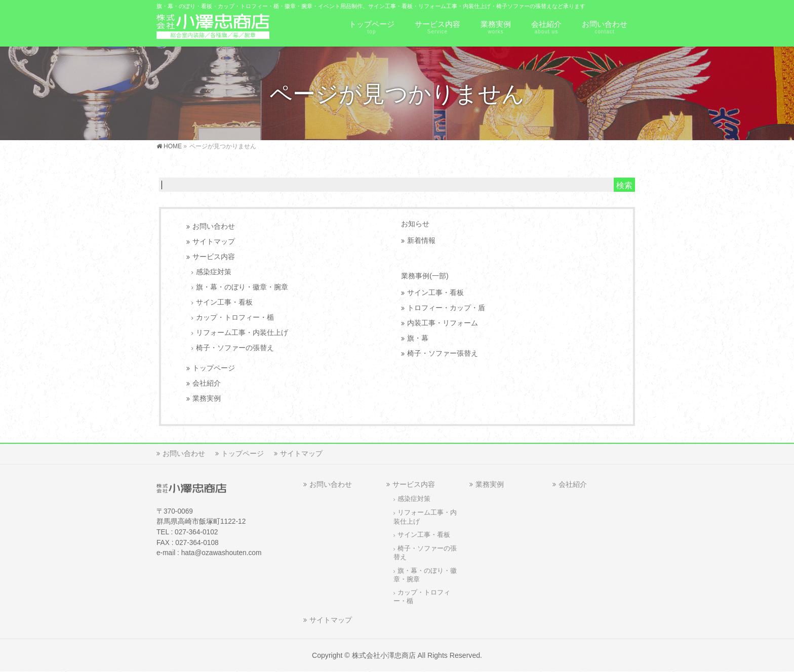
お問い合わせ (214, 226)
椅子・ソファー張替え (443, 353)
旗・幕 (418, 338)
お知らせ (415, 224)
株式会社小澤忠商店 (384, 655)
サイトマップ (214, 242)
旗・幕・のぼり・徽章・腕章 (242, 287)
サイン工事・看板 (224, 302)
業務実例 (207, 398)
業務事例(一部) (425, 276)
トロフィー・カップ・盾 (446, 308)
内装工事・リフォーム (443, 323)
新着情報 (421, 241)
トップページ (214, 368)
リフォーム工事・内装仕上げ (242, 333)
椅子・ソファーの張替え (235, 348)
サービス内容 (214, 257)
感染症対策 (214, 272)
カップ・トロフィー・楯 (235, 318)
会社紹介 (207, 383)
